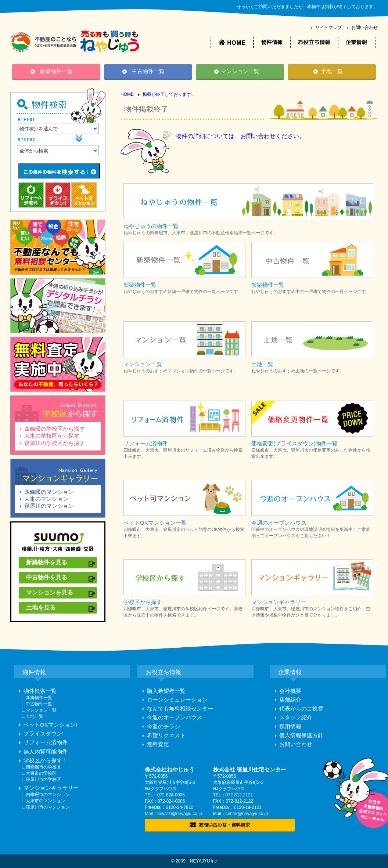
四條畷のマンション (49, 492)
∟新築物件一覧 (37, 698)
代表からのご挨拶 (301, 708)
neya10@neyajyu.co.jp (180, 814)
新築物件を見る (47, 562)
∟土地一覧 (32, 716)
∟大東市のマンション (43, 801)
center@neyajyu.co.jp (247, 814)
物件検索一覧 (40, 691)
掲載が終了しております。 (169, 95)
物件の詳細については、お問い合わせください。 (240, 136)
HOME (127, 94)
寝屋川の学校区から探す (55, 443)
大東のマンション (46, 499)
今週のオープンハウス (175, 717)
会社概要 (290, 691)
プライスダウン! (44, 733)
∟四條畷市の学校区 (41, 767)
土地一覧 (332, 71)
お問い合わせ (364, 28)
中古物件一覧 (148, 71)
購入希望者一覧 (166, 691)
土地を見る (41, 607)
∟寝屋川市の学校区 (41, 780)
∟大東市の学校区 (39, 773)
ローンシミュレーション (177, 700)
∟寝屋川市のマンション (46, 807)
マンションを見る (50, 592)
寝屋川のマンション (49, 506)
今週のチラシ (164, 726)
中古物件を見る (47, 577)
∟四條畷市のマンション (46, 795)
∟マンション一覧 (39, 710)
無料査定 (158, 744)
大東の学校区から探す (52, 436)
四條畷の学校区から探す (55, 429)
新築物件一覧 (56, 71)
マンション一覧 (240, 71)
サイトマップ (328, 28)
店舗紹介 (290, 700)
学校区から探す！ (46, 760)
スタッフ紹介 (296, 717)
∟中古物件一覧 (37, 704)
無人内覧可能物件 (46, 751)
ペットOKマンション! (50, 725)
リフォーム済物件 (46, 742)
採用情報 (290, 726)
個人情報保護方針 (301, 735)
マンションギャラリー (51, 788)
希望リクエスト (166, 735)
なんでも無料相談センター (180, 708)
